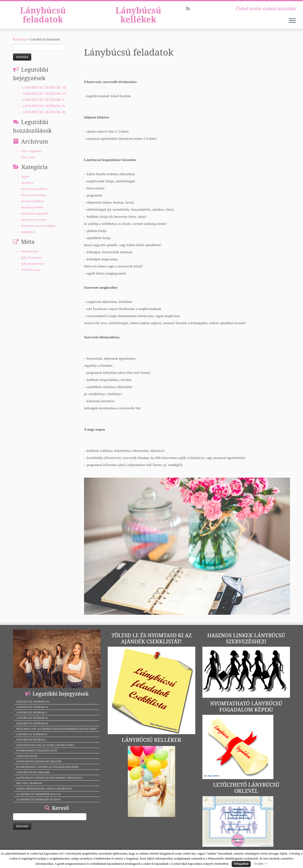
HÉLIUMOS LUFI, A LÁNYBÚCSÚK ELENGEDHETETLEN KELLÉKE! (57, 733)
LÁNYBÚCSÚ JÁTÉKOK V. (43, 105)
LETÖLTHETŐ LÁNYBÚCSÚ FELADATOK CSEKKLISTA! (49, 782)
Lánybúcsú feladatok (43, 17)
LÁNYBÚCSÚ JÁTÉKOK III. (44, 117)
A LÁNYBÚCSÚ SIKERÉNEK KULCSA (39, 799)
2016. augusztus (31, 156)
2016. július (29, 162)
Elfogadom (241, 864)
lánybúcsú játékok (32, 206)
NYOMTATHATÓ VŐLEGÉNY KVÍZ (37, 755)
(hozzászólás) (33, 268)
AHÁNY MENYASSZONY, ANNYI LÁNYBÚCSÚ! (44, 793)
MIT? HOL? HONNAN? (29, 788)
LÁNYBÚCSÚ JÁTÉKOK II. (32, 739)
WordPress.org (30, 274)
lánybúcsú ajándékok (34, 194)
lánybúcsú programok (35, 218)
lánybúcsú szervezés (34, 224)
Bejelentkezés (30, 256)
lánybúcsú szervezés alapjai (38, 230)
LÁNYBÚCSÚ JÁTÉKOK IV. (44, 111)
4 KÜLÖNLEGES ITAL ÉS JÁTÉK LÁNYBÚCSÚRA (45, 750)
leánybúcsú (28, 237)
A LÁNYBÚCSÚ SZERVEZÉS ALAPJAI (38, 804)
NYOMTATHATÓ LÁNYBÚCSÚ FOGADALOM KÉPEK (47, 772)
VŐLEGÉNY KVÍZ (27, 761)
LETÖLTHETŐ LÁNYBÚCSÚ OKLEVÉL (39, 766)
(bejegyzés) (31, 262)
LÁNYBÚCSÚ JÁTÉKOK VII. (45, 92)
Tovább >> (261, 864)
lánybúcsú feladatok (34, 200)
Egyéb (25, 181)
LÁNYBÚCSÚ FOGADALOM (33, 777)
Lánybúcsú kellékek (138, 17)
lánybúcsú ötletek (32, 212)
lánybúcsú (28, 187)
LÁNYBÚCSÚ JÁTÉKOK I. (32, 744)
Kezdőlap (20, 44)
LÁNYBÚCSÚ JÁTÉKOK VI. (44, 98)
